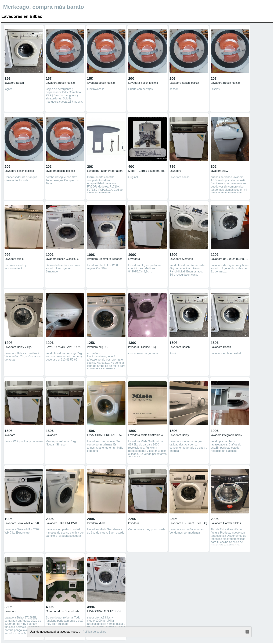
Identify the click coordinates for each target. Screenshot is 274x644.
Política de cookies (94, 632)
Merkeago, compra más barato (44, 7)
